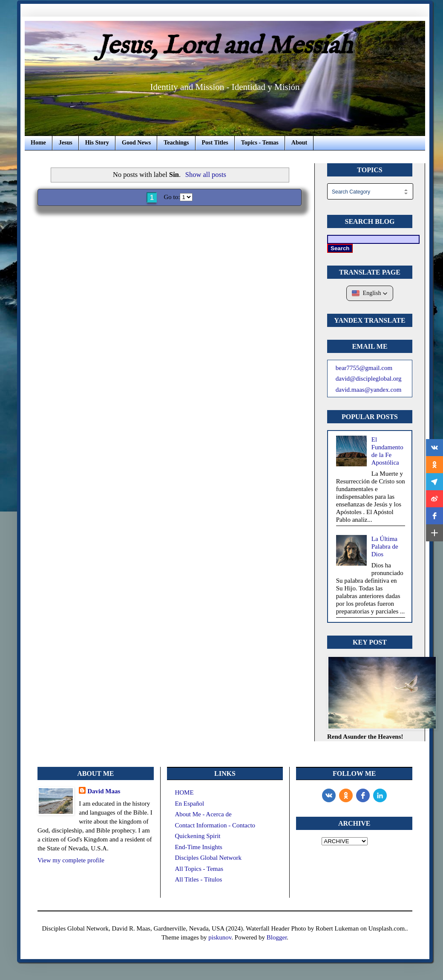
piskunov (220, 937)
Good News (136, 143)
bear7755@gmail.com (364, 368)
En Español (189, 804)
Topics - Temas (260, 143)
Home (38, 143)
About (299, 143)
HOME (184, 792)
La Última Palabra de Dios (385, 546)
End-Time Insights (198, 847)
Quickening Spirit (197, 836)
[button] (370, 293)
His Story (97, 143)
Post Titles (215, 143)
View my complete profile (71, 860)
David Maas (104, 791)
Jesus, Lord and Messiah (225, 46)
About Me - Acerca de (203, 814)
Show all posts (206, 175)
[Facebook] (363, 795)
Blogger (277, 937)
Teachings (176, 143)
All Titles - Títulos (198, 879)
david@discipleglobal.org (369, 379)
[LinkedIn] (380, 795)
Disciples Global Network (208, 858)
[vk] (329, 795)
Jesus (66, 143)
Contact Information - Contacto (215, 825)
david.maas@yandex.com (369, 390)
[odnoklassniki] (346, 795)
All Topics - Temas (199, 869)
